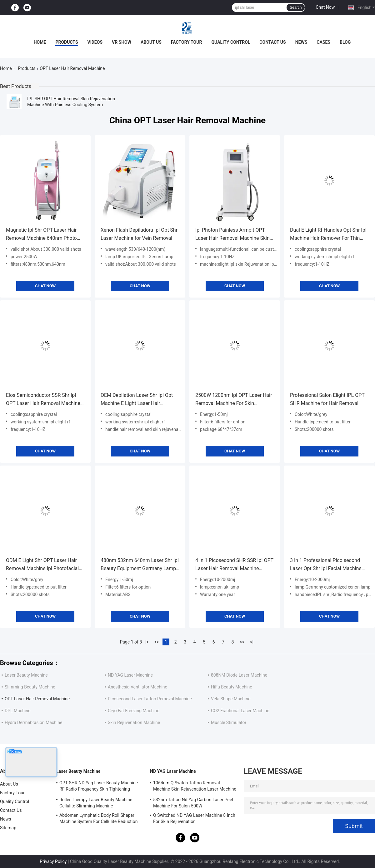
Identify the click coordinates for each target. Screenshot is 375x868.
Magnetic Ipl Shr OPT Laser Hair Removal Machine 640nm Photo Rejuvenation (41, 235)
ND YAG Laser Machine (130, 675)
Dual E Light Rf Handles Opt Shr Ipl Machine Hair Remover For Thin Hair (328, 235)
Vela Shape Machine (231, 699)
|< (147, 642)
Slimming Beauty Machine (30, 687)
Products (67, 42)
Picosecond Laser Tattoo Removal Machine (150, 699)
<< (157, 642)
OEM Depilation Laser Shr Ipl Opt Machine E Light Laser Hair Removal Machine (137, 400)
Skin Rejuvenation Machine (134, 723)
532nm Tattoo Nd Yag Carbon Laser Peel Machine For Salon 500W (193, 803)
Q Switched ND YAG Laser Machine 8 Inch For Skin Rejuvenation (194, 818)
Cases (323, 42)
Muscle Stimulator (229, 723)
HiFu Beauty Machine (232, 687)
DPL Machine (17, 711)
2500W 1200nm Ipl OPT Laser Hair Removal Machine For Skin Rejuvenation (234, 400)
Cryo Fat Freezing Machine (134, 711)
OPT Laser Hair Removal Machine (37, 699)
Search (296, 7)
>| (252, 642)
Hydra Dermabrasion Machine (33, 723)
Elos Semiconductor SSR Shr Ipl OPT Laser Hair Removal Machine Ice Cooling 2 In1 (43, 400)
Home (40, 42)
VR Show (122, 42)
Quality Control (231, 42)
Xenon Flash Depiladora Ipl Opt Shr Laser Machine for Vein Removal (139, 234)
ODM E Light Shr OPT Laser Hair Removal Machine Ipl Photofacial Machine (42, 565)
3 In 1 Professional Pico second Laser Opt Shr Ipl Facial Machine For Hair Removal (326, 565)
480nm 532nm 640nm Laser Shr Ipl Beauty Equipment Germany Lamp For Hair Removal (140, 565)
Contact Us (272, 42)
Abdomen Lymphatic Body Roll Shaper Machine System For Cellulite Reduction (98, 818)
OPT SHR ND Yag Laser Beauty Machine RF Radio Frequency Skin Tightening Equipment (99, 787)
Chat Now (325, 7)
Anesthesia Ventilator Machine (137, 687)
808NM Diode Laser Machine (239, 675)
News (301, 42)
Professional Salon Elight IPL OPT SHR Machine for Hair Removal (327, 399)
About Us (151, 42)
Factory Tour (187, 42)
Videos (95, 42)
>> (242, 642)
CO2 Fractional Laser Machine (240, 711)
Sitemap (8, 828)
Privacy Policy (53, 861)
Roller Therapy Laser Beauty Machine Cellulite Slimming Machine (96, 803)
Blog (345, 42)
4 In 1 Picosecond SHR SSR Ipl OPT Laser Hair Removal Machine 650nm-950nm (234, 565)
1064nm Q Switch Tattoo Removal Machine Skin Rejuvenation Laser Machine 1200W (195, 787)
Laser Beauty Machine (26, 675)
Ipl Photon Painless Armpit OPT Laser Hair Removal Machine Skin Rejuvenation (232, 235)
